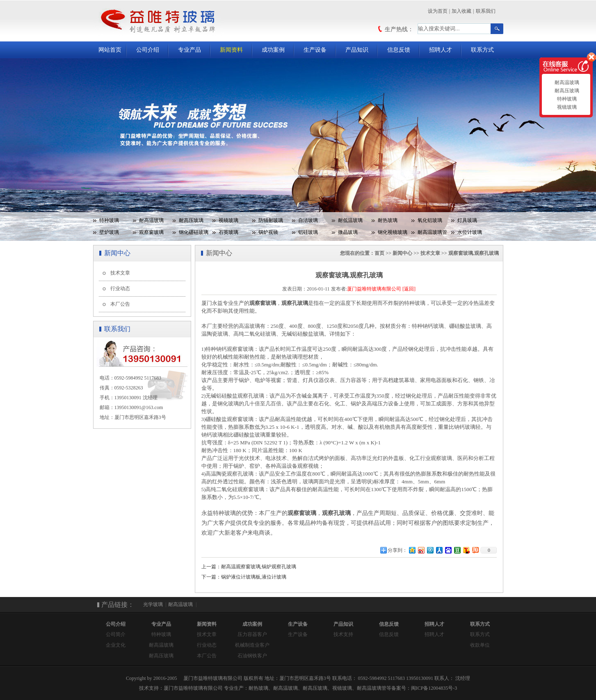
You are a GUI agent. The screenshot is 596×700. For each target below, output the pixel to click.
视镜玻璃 (228, 220)
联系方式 (482, 50)
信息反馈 (399, 50)
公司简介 (116, 634)
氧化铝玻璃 (430, 220)
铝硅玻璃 (308, 232)
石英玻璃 (228, 232)
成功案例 (273, 50)
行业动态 (120, 288)
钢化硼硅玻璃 (194, 232)
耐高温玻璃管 (432, 232)
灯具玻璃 (467, 220)
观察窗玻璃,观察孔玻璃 (474, 253)
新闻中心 (402, 253)
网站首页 (110, 50)
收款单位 (480, 645)
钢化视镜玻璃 (393, 232)
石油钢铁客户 (252, 656)
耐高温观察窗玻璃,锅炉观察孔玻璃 (259, 567)
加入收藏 (461, 11)
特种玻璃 (109, 220)
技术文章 (120, 273)
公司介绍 (148, 50)
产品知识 (357, 50)
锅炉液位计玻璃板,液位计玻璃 (254, 577)
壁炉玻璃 (109, 232)
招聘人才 (441, 50)
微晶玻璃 (348, 232)
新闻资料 (231, 50)
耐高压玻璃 (191, 220)
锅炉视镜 (268, 232)
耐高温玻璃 (151, 220)
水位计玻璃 (470, 232)
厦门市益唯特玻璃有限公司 (193, 688)
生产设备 (315, 50)
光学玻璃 (153, 604)
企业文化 (116, 645)
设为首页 (438, 11)
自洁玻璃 (308, 220)
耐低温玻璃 (350, 220)
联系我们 (486, 11)
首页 (379, 253)
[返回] (409, 289)
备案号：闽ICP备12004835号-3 (424, 688)
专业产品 (190, 50)
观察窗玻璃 (151, 232)
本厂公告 (120, 304)
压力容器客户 (252, 634)
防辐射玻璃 (271, 220)
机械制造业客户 (252, 645)
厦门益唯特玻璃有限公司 (374, 289)
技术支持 (343, 634)
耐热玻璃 (388, 220)
